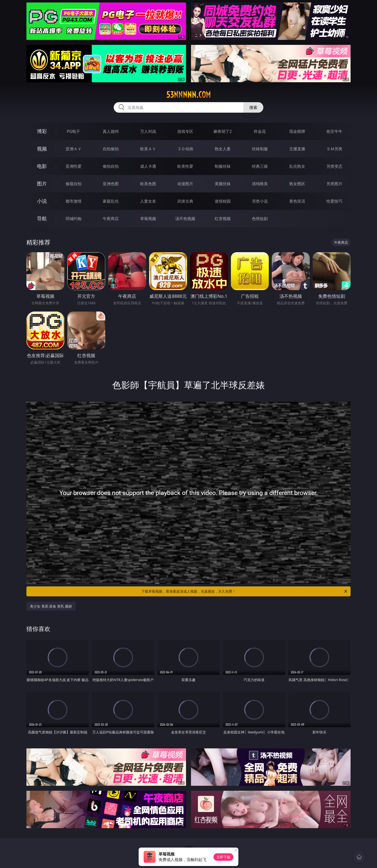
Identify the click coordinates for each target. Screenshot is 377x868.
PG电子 (73, 131)
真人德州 (111, 131)
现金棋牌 (297, 131)
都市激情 (74, 201)
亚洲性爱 (74, 166)
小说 (42, 201)
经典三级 (260, 166)
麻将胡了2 (223, 131)
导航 (42, 218)
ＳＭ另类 (334, 149)
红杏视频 (223, 219)
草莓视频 (148, 219)
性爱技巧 (334, 201)
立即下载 (223, 857)
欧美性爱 (185, 166)
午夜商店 (111, 219)
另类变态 (334, 166)
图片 (42, 184)
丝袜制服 (260, 149)
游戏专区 (185, 131)
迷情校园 (223, 201)
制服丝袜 (223, 166)
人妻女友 (148, 201)
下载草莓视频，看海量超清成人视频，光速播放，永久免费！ (245, 591)
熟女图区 (297, 184)
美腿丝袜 (223, 184)
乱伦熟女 (297, 166)
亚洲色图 (111, 184)
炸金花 (260, 131)
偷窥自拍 (74, 184)
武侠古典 (185, 201)
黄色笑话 (297, 201)
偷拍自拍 (111, 166)
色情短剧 (260, 219)
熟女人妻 (223, 149)
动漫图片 (185, 184)
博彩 (42, 131)
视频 (42, 149)
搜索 (253, 107)
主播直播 (297, 149)
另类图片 (334, 184)
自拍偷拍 (111, 149)
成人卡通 (148, 166)
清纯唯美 (260, 184)
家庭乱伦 (111, 201)
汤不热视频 (185, 219)
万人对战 (148, 131)
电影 (42, 166)
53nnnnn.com (188, 95)
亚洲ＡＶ (74, 149)
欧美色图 (148, 184)
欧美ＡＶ (148, 149)
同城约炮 (74, 219)
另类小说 (260, 201)
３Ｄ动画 (185, 149)
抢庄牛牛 (334, 131)
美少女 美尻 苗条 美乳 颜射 (51, 606)
